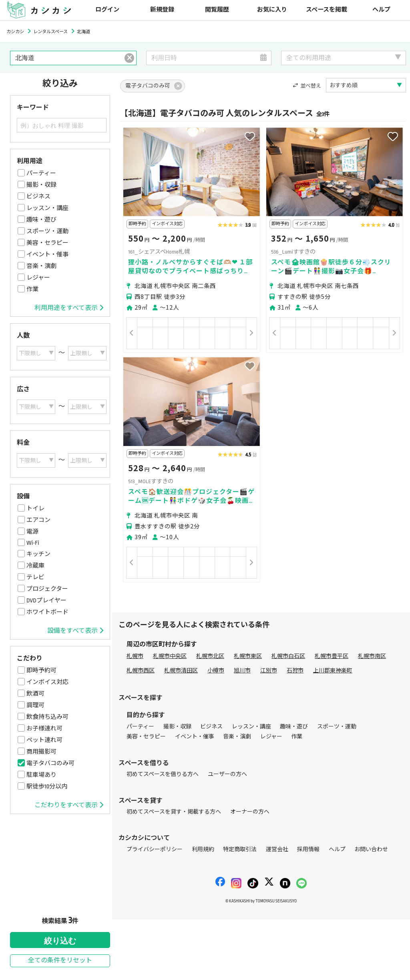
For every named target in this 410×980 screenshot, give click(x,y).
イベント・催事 (47, 254)
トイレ (35, 508)
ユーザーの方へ (227, 774)
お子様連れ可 (44, 728)
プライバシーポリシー (155, 849)
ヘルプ (381, 10)
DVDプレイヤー (46, 600)
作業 (32, 289)
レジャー (38, 278)
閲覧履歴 (217, 10)
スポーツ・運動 (47, 231)
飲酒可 (35, 694)
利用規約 (203, 849)
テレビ (35, 577)
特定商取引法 (240, 849)
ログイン (107, 10)
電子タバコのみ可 (50, 763)
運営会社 (277, 849)
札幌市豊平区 (332, 656)
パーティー (41, 173)
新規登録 (162, 10)
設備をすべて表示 (75, 631)
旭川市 (242, 671)
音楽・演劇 (41, 266)
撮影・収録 (41, 185)
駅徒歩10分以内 (47, 786)
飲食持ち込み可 (47, 717)
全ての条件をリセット (60, 961)
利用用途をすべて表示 (69, 308)
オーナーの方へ (250, 812)
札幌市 (135, 656)
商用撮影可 (41, 752)
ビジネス (38, 196)
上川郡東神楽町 (333, 671)
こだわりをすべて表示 (69, 805)
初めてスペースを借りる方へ (163, 774)
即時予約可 (41, 670)
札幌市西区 (141, 671)
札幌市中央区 (170, 656)
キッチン (38, 554)
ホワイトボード (47, 612)
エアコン (38, 520)
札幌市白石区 (288, 656)
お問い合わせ (371, 849)
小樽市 (216, 671)
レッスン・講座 (47, 208)
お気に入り (272, 10)
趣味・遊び (41, 220)
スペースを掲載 (327, 10)
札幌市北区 (210, 656)
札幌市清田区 (181, 671)
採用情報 (308, 849)
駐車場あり (41, 775)
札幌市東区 (248, 656)
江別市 (269, 671)
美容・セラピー (47, 243)
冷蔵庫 (35, 566)
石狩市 (295, 671)
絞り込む (60, 941)
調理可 (35, 705)
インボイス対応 (47, 682)
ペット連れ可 (44, 740)
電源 (32, 532)
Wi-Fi (33, 543)
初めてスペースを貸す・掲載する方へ (174, 812)
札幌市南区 (372, 656)
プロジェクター (47, 589)
